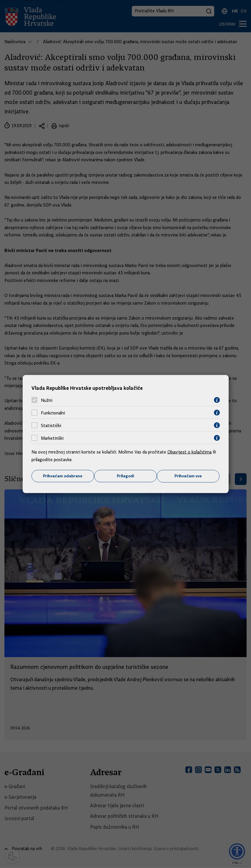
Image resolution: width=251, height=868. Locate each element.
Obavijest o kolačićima (190, 452)
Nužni (47, 400)
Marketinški (52, 438)
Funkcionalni (53, 413)
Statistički (51, 425)
